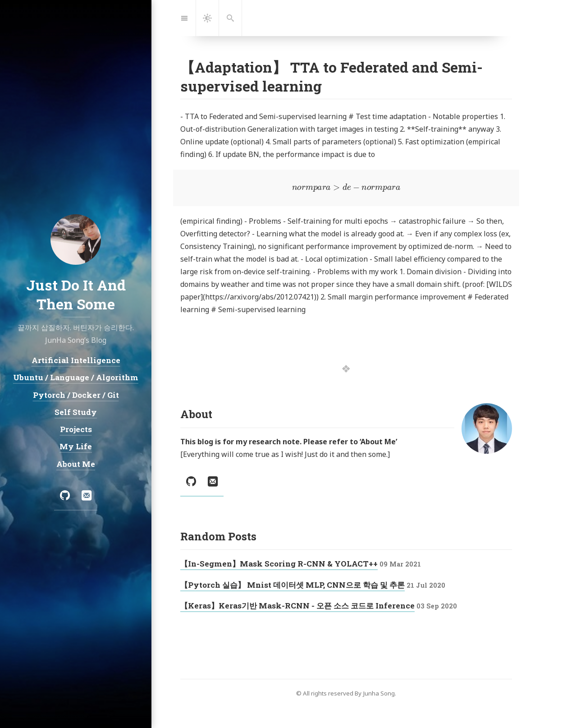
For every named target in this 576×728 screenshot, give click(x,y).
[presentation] (346, 188)
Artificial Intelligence (76, 360)
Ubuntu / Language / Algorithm (76, 377)
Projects (76, 429)
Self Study (76, 412)
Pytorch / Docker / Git (76, 394)
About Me (76, 463)
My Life (76, 446)
